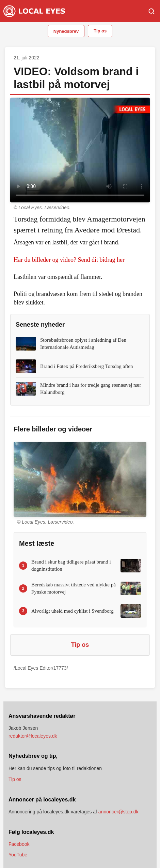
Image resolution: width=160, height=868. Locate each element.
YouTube (18, 855)
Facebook (19, 844)
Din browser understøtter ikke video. (80, 150)
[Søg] (151, 11)
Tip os (100, 31)
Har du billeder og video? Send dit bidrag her (69, 260)
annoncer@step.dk (118, 812)
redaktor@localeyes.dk (33, 736)
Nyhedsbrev (66, 31)
